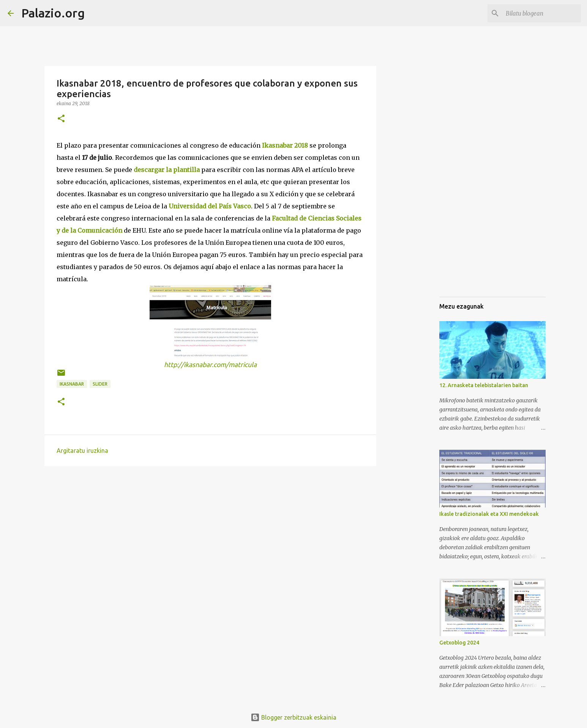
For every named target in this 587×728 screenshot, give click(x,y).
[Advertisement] (477, 252)
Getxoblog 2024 (459, 643)
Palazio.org (53, 13)
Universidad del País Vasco (210, 206)
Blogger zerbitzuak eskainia (293, 717)
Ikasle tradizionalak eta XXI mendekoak (489, 514)
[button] (61, 119)
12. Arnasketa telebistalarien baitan (484, 385)
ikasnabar (72, 384)
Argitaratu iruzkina (82, 451)
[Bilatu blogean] (541, 13)
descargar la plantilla (167, 170)
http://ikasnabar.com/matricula (210, 365)
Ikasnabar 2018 (285, 145)
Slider (100, 384)
